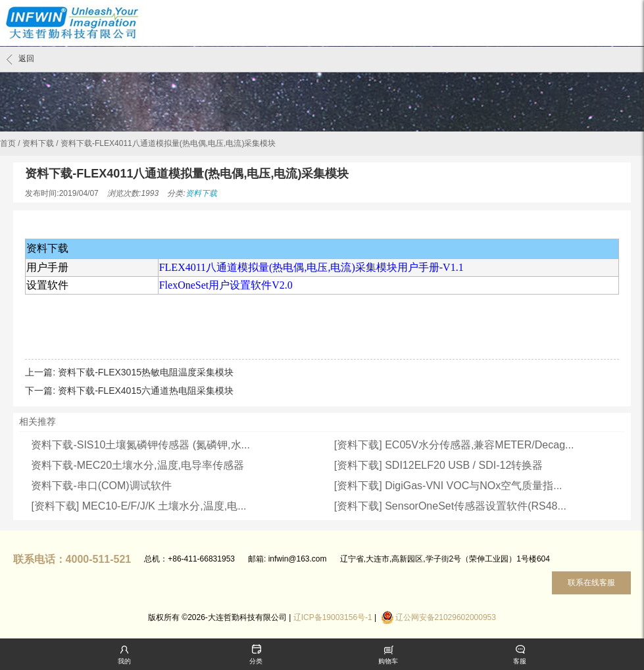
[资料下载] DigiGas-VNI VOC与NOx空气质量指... (448, 486)
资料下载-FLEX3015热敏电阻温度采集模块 (146, 372)
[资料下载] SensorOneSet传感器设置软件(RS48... (450, 506)
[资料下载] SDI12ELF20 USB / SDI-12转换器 (438, 465)
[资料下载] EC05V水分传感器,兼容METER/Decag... (454, 445)
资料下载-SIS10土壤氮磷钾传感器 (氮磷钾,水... (140, 445)
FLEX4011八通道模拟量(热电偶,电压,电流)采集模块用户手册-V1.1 (311, 267)
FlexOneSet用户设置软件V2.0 (226, 285)
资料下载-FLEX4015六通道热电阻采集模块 (146, 391)
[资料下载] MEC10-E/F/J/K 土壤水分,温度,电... (138, 506)
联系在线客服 (591, 583)
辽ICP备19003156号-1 (333, 617)
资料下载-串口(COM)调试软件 (101, 486)
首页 (8, 143)
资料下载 (38, 143)
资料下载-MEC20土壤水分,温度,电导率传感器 (137, 465)
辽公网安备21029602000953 (446, 617)
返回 (20, 59)
